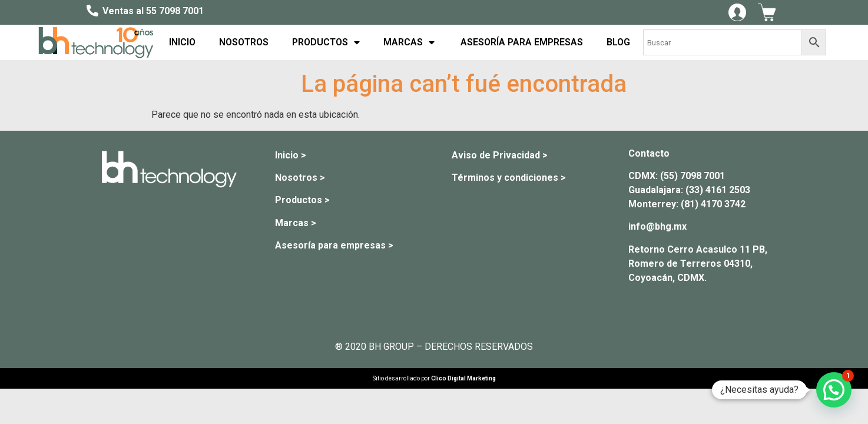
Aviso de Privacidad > (500, 155)
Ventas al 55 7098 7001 (153, 11)
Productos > (302, 200)
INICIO (182, 42)
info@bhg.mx (657, 226)
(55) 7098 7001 (693, 176)
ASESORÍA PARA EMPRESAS (521, 42)
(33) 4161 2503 (718, 190)
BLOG (618, 42)
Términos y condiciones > (509, 178)
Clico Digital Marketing (463, 378)
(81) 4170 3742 (713, 204)
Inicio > (291, 155)
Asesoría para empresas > (334, 245)
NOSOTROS (244, 42)
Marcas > (296, 223)
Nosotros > (300, 178)
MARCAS (409, 43)
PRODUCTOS (326, 43)
